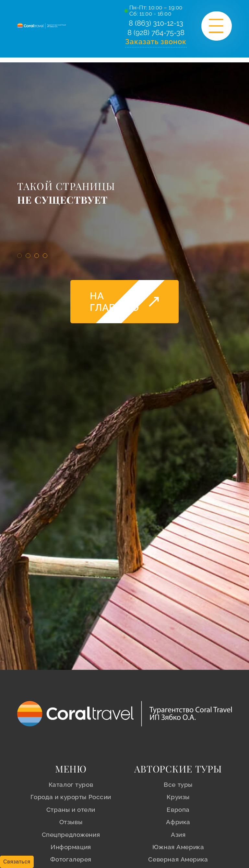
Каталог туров (71, 785)
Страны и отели (71, 810)
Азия (178, 835)
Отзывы (71, 822)
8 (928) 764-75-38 (156, 34)
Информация (71, 847)
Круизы (178, 797)
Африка (178, 822)
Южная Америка (178, 847)
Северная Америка (178, 859)
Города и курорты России (71, 797)
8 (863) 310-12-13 (156, 24)
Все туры (178, 785)
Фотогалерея (71, 859)
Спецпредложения (71, 835)
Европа (178, 810)
